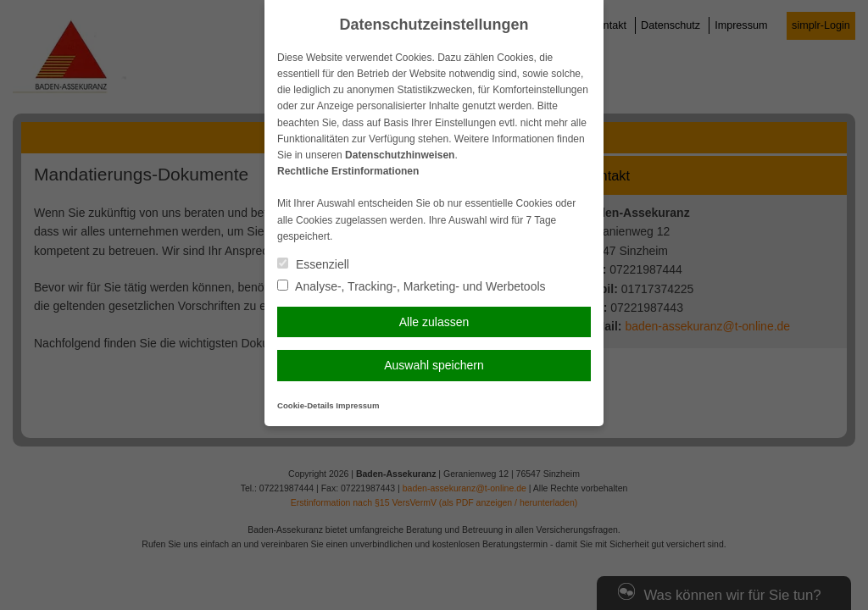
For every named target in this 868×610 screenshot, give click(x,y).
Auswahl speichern (434, 365)
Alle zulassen (434, 322)
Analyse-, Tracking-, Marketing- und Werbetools (412, 286)
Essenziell (313, 264)
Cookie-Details (306, 405)
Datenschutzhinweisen (400, 155)
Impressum (357, 405)
